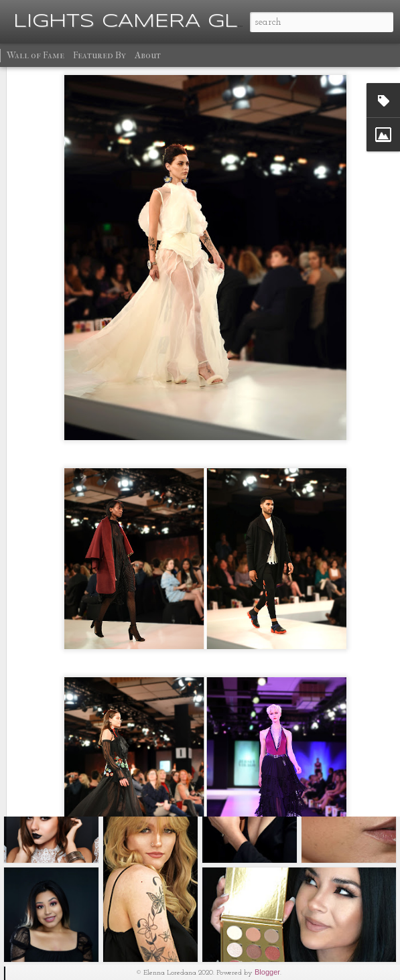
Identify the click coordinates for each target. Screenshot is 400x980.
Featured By (99, 55)
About (148, 55)
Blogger (267, 972)
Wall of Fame (36, 55)
